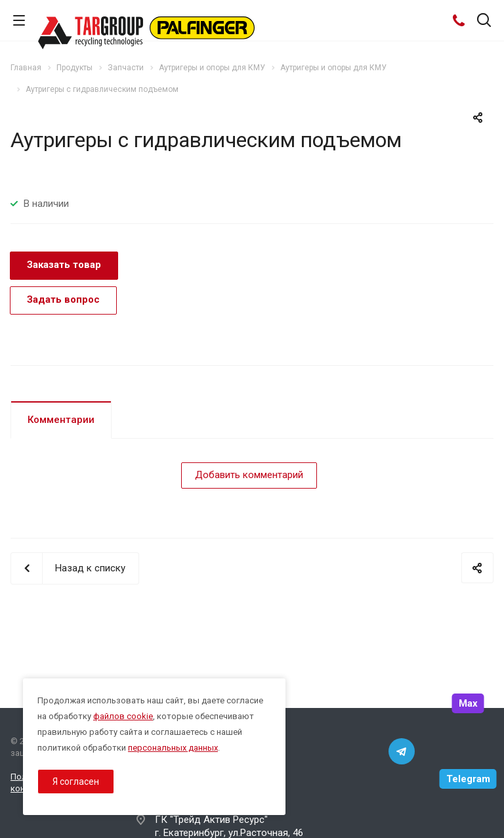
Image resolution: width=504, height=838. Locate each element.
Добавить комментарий (249, 475)
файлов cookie (123, 716)
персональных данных (173, 748)
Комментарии (61, 420)
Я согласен (76, 782)
